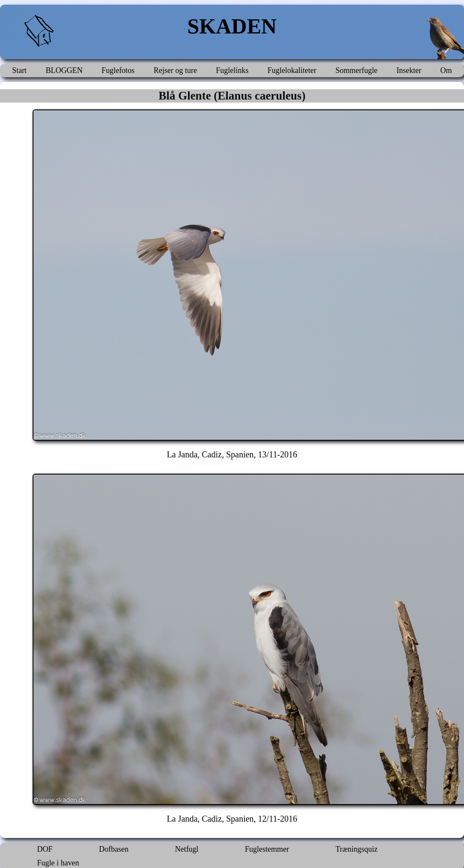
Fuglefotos (118, 70)
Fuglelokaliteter (292, 70)
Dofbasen (114, 849)
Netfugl (187, 849)
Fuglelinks (232, 70)
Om (446, 70)
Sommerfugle (356, 70)
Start (19, 70)
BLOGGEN (64, 70)
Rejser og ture (175, 70)
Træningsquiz (356, 849)
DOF (45, 849)
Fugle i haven (58, 863)
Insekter (409, 70)
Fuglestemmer (267, 849)
